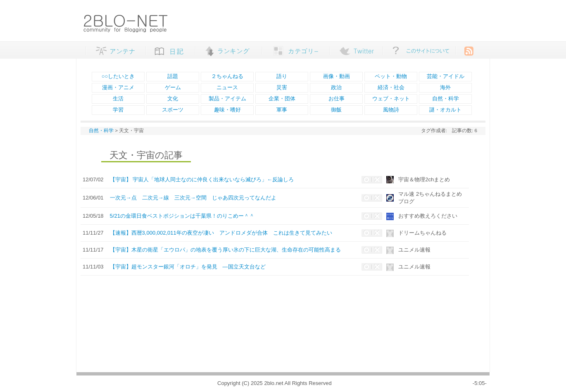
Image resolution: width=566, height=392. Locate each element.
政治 (336, 87)
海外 (445, 87)
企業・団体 (282, 99)
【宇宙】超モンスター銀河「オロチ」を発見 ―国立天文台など (188, 267)
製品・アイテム (227, 99)
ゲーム (173, 87)
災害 (282, 87)
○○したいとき (118, 76)
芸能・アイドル (446, 76)
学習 (118, 110)
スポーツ (173, 110)
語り (282, 76)
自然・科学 (446, 99)
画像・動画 (337, 76)
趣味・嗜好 (227, 110)
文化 (173, 99)
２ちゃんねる (227, 76)
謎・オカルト (445, 110)
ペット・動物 (391, 76)
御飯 (336, 110)
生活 (118, 99)
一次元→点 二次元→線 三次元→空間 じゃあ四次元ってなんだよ (193, 198)
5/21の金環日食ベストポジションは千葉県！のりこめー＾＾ (182, 216)
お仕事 (337, 99)
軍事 (282, 110)
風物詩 (391, 110)
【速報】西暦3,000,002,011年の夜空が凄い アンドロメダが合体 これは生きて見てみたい (221, 233)
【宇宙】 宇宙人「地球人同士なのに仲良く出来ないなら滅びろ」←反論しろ (202, 179)
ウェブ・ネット (391, 99)
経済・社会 (391, 87)
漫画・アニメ (118, 87)
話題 (173, 76)
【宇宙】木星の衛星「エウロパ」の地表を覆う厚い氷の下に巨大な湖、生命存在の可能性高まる (225, 250)
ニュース (227, 87)
